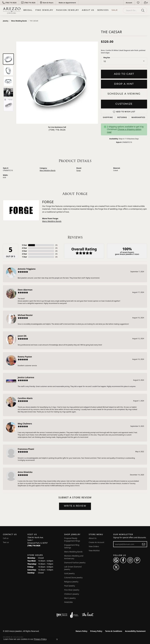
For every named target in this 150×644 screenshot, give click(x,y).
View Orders (94, 546)
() (56, 245)
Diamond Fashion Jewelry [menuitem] (75, 563)
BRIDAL (28, 10)
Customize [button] (124, 104)
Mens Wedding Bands (19, 21)
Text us (6, 542)
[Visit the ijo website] (62, 615)
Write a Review (75, 506)
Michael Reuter (25, 315)
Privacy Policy (96, 631)
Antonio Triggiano (27, 269)
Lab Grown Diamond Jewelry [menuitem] (73, 568)
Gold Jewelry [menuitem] (69, 573)
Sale (115, 10)
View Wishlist (94, 551)
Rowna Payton (25, 357)
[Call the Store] (34, 546)
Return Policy (82, 631)
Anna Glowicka (25, 472)
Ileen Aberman (25, 290)
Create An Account (97, 542)
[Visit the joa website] (74, 615)
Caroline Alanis (25, 398)
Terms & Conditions (114, 631)
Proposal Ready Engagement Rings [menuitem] (72, 540)
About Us (88, 10)
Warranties (138, 118)
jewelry (6, 21)
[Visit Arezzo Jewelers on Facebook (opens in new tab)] (123, 560)
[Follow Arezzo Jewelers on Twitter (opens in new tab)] (116, 567)
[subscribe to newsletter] (144, 544)
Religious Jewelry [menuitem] (71, 582)
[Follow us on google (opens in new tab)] (116, 560)
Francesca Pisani (26, 449)
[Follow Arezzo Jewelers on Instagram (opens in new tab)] (130, 560)
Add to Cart (124, 74)
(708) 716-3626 (57, 130)
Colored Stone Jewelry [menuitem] (73, 578)
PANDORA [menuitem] (68, 602)
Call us (6, 538)
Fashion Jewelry (68, 10)
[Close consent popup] (57, 639)
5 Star (24, 245)
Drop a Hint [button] (124, 84)
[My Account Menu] (129, 3)
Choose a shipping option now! (124, 131)
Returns (122, 118)
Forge (79, 170)
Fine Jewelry (44, 10)
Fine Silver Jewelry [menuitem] (72, 590)
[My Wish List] (138, 3)
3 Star (24, 251)
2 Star (24, 254)
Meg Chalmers (25, 424)
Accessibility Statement (135, 631)
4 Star (24, 248)
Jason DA (22, 336)
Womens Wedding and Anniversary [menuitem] (74, 557)
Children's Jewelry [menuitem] (72, 594)
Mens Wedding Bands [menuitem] (73, 552)
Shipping (108, 118)
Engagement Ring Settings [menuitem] (72, 546)
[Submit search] (143, 10)
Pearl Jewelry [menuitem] (70, 586)
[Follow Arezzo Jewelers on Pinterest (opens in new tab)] (137, 560)
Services (103, 10)
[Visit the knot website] (88, 615)
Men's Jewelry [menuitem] (70, 598)
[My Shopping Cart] (146, 3)
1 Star (24, 257)
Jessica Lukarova (26, 377)
